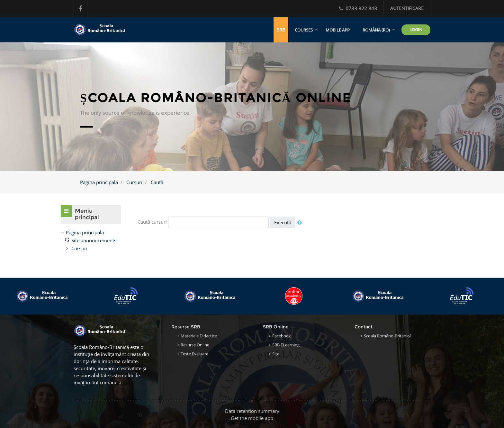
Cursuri (134, 182)
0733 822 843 (358, 8)
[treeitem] (91, 232)
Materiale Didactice (199, 336)
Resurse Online (195, 345)
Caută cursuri (152, 222)
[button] (301, 222)
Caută (157, 182)
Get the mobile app (252, 418)
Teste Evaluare (194, 354)
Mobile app (338, 30)
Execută (283, 222)
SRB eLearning (286, 345)
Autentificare (407, 8)
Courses (304, 30)
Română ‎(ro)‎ (376, 30)
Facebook (282, 336)
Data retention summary (252, 411)
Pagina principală (99, 182)
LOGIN (416, 30)
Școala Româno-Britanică (388, 336)
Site (276, 354)
